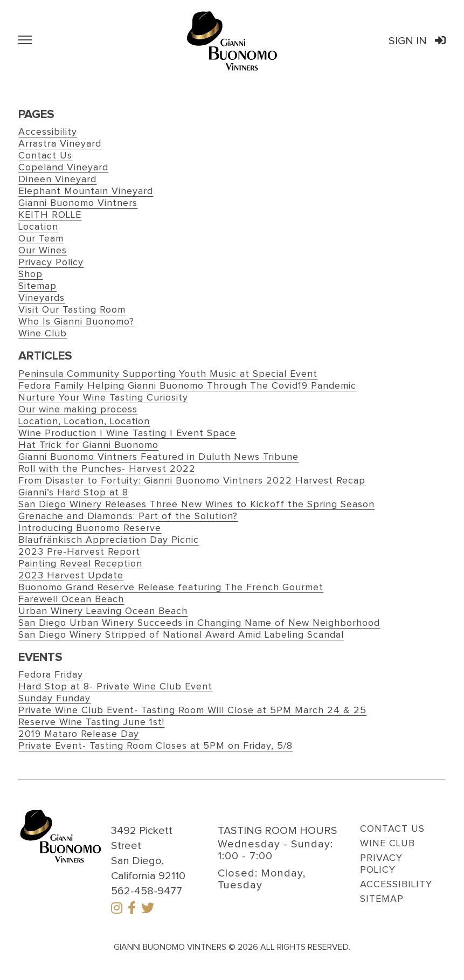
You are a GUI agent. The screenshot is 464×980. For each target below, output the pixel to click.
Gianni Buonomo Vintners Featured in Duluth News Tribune (158, 457)
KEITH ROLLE (50, 215)
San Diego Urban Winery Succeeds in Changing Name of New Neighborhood (199, 623)
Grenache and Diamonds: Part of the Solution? (128, 516)
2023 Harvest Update (71, 576)
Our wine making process (78, 410)
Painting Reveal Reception (80, 564)
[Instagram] (117, 909)
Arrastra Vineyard (60, 144)
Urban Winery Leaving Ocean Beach (103, 611)
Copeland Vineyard (63, 168)
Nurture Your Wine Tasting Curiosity (103, 398)
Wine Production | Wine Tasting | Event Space (127, 433)
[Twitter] (148, 909)
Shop (30, 274)
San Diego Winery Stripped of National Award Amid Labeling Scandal (181, 635)
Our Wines (43, 251)
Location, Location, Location (84, 422)
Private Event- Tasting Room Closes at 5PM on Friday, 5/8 (155, 746)
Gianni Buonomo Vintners (78, 203)
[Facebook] (132, 909)
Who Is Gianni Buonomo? (76, 322)
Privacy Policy (51, 263)
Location (38, 227)
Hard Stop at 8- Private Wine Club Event (115, 687)
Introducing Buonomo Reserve (90, 528)
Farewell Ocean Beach (71, 599)
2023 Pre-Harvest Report (79, 552)
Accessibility (48, 132)
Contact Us (45, 156)
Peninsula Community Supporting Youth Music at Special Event (168, 374)
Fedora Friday (51, 675)
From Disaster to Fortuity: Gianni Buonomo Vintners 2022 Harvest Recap (192, 481)
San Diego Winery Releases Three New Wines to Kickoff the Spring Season (196, 505)
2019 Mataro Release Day (79, 734)
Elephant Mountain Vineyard (86, 191)
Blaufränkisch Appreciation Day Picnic (109, 540)
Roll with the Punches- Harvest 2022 (107, 469)
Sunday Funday (54, 699)
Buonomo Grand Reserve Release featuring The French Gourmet (171, 588)
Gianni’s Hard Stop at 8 (73, 493)
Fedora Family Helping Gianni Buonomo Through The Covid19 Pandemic (187, 386)
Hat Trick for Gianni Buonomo (88, 445)
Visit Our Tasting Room (72, 310)
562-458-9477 (147, 891)
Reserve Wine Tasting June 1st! (91, 722)
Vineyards (41, 298)
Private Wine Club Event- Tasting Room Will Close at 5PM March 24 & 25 (192, 710)
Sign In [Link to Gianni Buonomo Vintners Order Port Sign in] (417, 41)
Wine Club (43, 334)
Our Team (41, 239)
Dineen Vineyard (57, 180)
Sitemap (37, 286)
